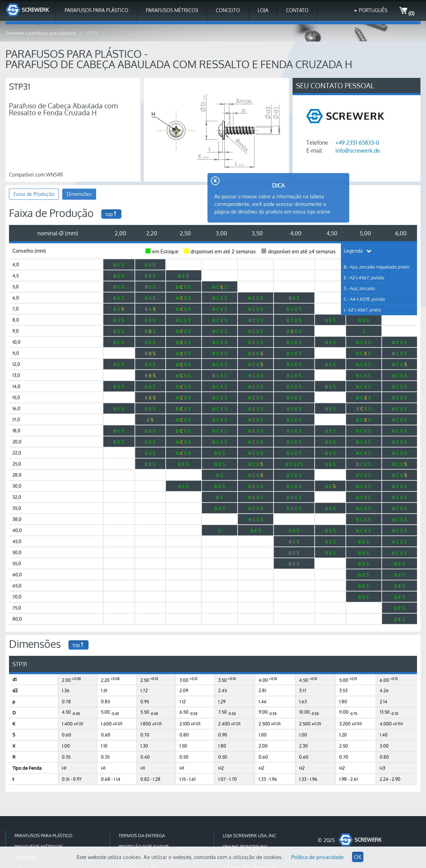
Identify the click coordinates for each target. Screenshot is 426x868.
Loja (263, 10)
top (111, 214)
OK (358, 857)
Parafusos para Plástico (96, 10)
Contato (297, 10)
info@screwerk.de (358, 151)
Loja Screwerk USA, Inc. (250, 835)
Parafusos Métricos (172, 10)
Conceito (228, 10)
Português (373, 10)
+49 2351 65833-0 (357, 143)
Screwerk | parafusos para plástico (41, 33)
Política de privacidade (317, 857)
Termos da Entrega (142, 835)
